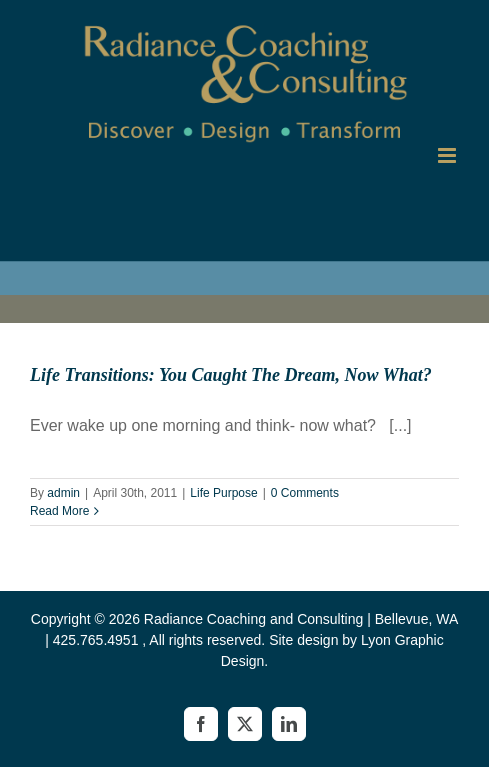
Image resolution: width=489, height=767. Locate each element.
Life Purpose (223, 493)
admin (63, 493)
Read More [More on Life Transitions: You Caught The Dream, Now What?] (59, 511)
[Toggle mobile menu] (448, 155)
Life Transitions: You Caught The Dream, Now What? (231, 375)
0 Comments (305, 493)
